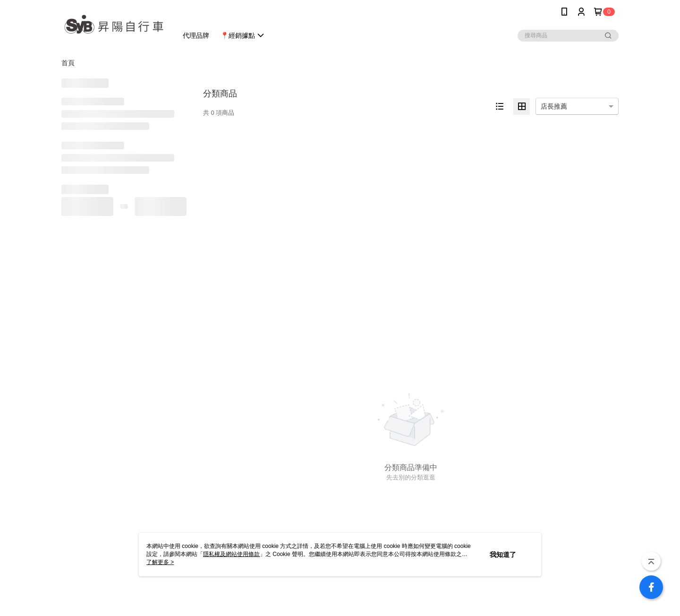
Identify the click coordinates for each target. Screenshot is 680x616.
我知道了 (503, 555)
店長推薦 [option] (554, 106)
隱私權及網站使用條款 (231, 554)
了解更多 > (160, 562)
